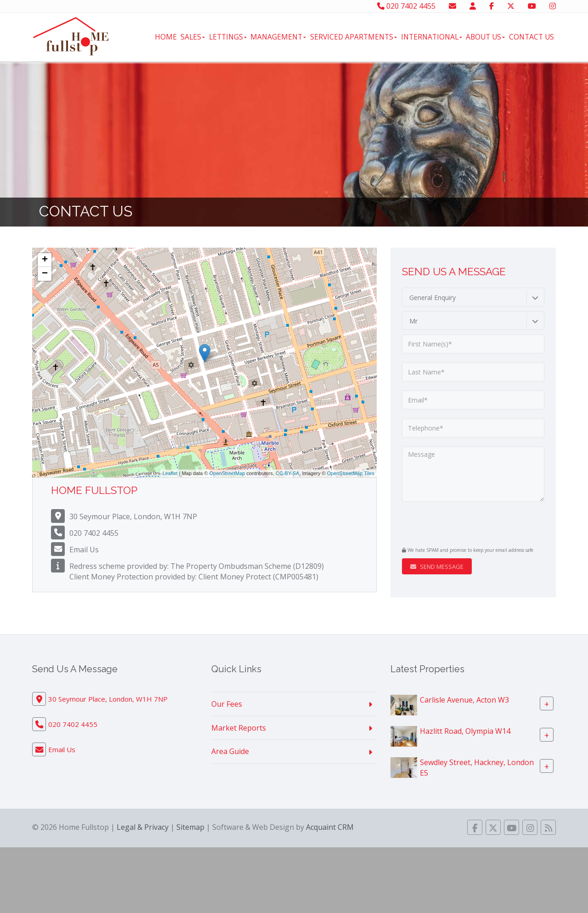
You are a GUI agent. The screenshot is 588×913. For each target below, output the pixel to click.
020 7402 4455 (406, 6)
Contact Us (531, 37)
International (432, 37)
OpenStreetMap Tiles (351, 473)
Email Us (84, 550)
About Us (485, 37)
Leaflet (170, 473)
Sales (193, 37)
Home (166, 37)
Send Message (437, 567)
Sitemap (190, 827)
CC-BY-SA (288, 473)
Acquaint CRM (330, 827)
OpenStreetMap (227, 473)
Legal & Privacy (143, 827)
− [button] (45, 274)
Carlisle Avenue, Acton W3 (464, 699)
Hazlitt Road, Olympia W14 (465, 731)
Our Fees (227, 704)
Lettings (228, 37)
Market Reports (239, 728)
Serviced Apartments (353, 37)
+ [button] (45, 260)
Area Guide (230, 751)
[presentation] (458, 525)
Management (278, 37)
